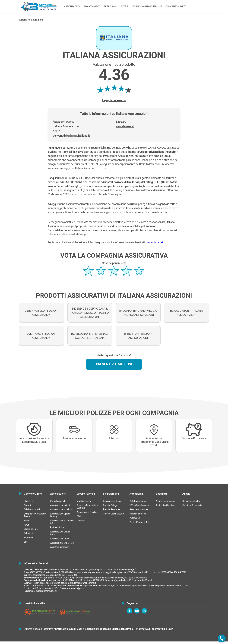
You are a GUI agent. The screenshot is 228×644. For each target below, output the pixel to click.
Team (27, 521)
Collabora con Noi (32, 509)
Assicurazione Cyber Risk (62, 543)
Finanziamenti (92, 6)
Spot (26, 542)
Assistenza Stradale (60, 547)
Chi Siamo (28, 501)
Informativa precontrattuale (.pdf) (155, 629)
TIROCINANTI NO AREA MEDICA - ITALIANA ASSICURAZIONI (138, 313)
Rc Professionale (58, 501)
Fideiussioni (110, 6)
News (26, 525)
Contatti (27, 505)
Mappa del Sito (31, 529)
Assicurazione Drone (60, 539)
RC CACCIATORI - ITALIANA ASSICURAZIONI (186, 313)
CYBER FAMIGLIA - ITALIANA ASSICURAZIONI (42, 313)
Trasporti (81, 521)
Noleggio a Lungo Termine (147, 6)
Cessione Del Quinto (112, 501)
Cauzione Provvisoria (192, 505)
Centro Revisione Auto (140, 522)
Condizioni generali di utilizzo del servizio (110, 629)
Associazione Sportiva (87, 512)
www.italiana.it (125, 126)
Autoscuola (135, 518)
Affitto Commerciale (166, 501)
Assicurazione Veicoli (60, 505)
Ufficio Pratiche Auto (139, 505)
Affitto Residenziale (165, 505)
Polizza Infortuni (58, 527)
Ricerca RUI (71, 575)
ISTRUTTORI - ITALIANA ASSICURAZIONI (138, 336)
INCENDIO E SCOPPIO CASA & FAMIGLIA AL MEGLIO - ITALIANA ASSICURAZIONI (90, 313)
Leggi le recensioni (114, 100)
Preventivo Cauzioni (114, 364)
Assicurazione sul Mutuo (62, 509)
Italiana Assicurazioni (31, 20)
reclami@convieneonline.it (84, 583)
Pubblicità (28, 533)
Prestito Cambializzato (114, 514)
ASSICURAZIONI (72, 6)
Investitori (28, 538)
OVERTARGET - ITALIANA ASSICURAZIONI (42, 336)
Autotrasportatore (138, 501)
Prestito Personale (112, 509)
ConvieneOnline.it (176, 6)
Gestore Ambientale (139, 509)
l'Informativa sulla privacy (68, 629)
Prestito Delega (110, 505)
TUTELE (124, 6)
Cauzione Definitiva (191, 501)
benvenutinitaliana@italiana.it (71, 136)
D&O (79, 516)
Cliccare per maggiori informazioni (40, 591)
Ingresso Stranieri (138, 514)
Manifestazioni (84, 501)
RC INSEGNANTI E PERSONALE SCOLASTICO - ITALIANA (90, 336)
